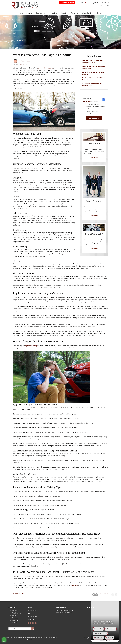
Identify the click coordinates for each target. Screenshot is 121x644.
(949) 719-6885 (101, 3)
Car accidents (23, 64)
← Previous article (19, 593)
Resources (75, 13)
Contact (82, 3)
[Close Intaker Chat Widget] (116, 595)
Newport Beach (61, 608)
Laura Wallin (87, 99)
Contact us (74, 585)
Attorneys (30, 13)
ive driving (34, 346)
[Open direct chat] (113, 595)
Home (21, 13)
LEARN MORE (94, 158)
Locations (55, 13)
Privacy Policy (88, 638)
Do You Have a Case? (66, 3)
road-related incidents (45, 68)
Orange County (90, 608)
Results (65, 13)
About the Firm (88, 13)
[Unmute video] (94, 595)
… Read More (98, 113)
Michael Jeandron (26, 61)
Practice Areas (42, 13)
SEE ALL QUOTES (94, 118)
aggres (27, 346)
